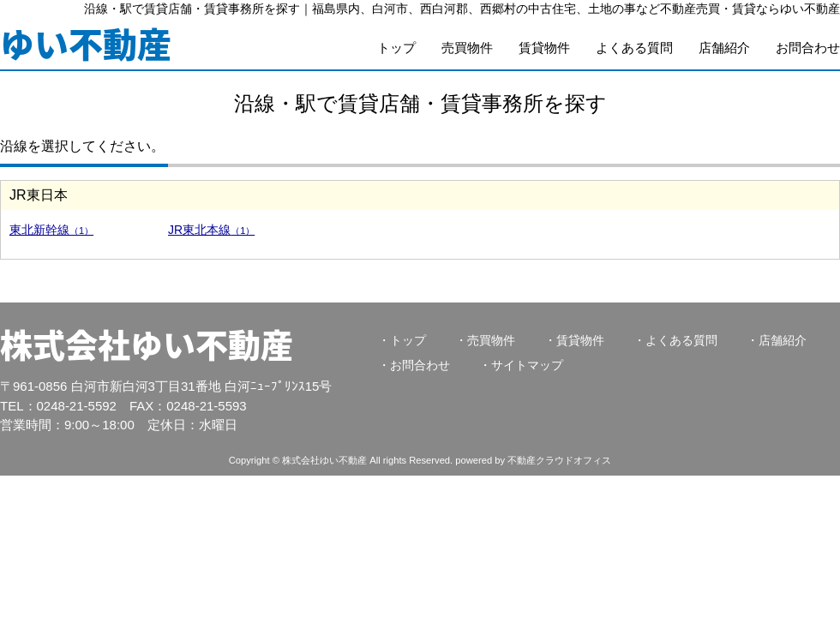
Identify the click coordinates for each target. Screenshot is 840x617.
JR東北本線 (211, 230)
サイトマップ (527, 365)
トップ (396, 48)
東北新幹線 (51, 230)
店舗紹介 (724, 48)
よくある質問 (634, 48)
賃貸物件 (544, 48)
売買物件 (467, 48)
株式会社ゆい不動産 (147, 344)
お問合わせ (808, 48)
